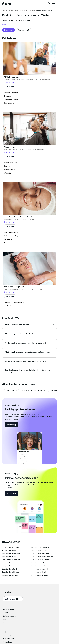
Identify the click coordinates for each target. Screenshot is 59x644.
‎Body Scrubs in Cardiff (10, 569)
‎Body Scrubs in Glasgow (11, 572)
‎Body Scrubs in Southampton (41, 566)
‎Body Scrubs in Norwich (39, 572)
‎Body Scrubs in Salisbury (39, 563)
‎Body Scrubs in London (10, 547)
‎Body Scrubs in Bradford (39, 551)
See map (5, 25)
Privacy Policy (7, 635)
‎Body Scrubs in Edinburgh (40, 554)
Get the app (11, 425)
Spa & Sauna (13, 10)
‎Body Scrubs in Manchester (12, 551)
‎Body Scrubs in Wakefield (40, 569)
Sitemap (6, 623)
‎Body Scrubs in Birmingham (12, 566)
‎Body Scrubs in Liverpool (39, 575)
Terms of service (8, 639)
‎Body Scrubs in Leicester (11, 560)
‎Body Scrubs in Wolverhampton (42, 557)
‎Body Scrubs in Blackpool (11, 554)
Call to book (10, 87)
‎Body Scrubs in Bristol (10, 575)
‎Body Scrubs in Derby (10, 557)
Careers (5, 613)
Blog (4, 619)
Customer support (9, 616)
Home (5, 10)
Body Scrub (24, 10)
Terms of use (7, 642)
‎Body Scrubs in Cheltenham (40, 547)
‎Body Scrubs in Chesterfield (40, 560)
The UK (33, 10)
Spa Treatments (24, 30)
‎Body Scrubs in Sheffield (11, 563)
